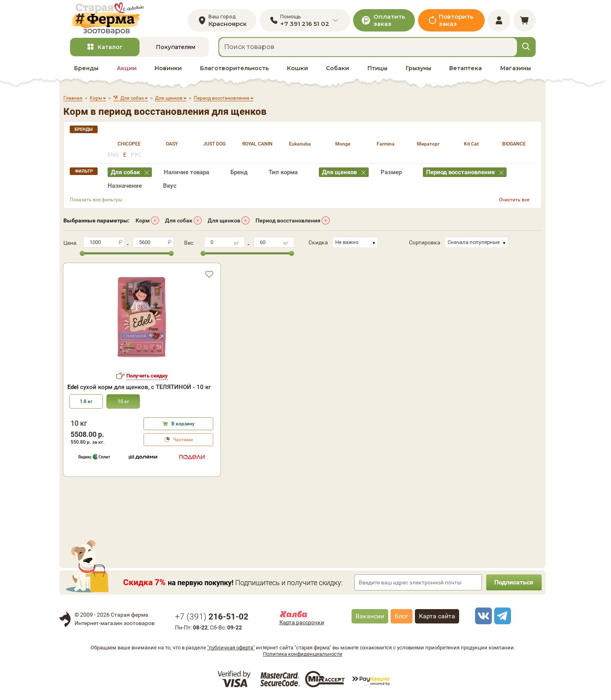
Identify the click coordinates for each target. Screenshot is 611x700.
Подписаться (514, 583)
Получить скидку (147, 376)
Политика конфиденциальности (303, 654)
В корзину (183, 424)
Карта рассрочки (302, 623)
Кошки (298, 68)
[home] (107, 19)
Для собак (179, 220)
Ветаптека (466, 68)
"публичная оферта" (231, 648)
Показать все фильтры (96, 200)
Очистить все (514, 200)
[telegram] (501, 616)
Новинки (168, 68)
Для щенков (224, 220)
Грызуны (418, 68)
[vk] (482, 616)
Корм (143, 220)
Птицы (377, 68)
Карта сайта (437, 616)
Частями (183, 440)
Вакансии (370, 616)
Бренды (86, 68)
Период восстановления (288, 220)
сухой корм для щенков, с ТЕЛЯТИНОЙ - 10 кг (139, 387)
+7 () (212, 617)
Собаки (338, 68)
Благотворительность (234, 68)
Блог (402, 616)
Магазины (516, 68)
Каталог (110, 47)
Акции (127, 68)
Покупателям (176, 47)
